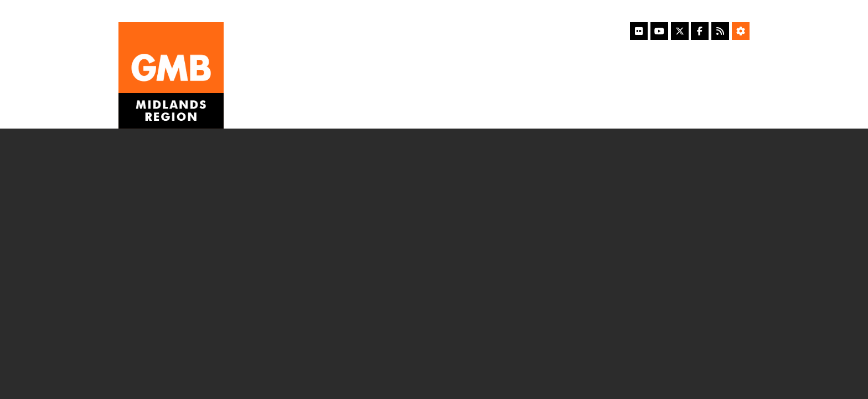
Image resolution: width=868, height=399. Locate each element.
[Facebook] (700, 31)
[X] (680, 31)
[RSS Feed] (720, 31)
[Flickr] (639, 31)
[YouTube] (659, 31)
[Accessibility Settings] (741, 31)
